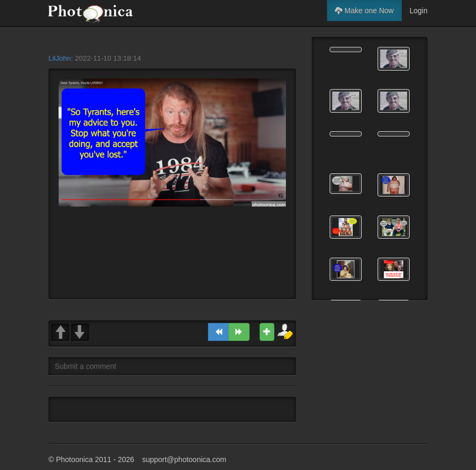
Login (419, 11)
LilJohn (60, 58)
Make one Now (364, 11)
